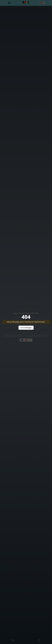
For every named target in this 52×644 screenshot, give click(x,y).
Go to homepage (26, 328)
